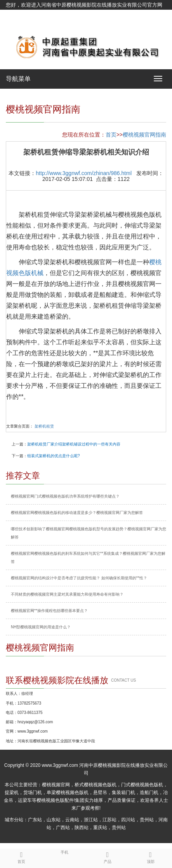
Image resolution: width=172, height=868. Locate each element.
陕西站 (82, 828)
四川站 (128, 820)
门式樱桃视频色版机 (142, 785)
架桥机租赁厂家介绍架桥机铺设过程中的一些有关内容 (74, 444)
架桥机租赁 (44, 426)
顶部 (150, 856)
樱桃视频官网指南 (144, 135)
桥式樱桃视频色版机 (96, 785)
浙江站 (91, 820)
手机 (65, 852)
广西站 (63, 828)
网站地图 (16, 24)
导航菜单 (18, 79)
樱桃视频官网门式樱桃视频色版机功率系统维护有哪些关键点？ (65, 496)
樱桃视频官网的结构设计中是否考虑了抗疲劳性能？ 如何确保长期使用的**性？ (79, 578)
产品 (108, 856)
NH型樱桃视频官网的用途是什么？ (41, 627)
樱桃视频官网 (56, 785)
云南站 (72, 820)
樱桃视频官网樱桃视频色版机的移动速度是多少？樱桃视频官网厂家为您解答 (77, 513)
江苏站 (109, 820)
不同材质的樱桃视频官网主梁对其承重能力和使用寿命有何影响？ (67, 594)
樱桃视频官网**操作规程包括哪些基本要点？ (49, 611)
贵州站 (147, 820)
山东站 (54, 820)
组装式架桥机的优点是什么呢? (54, 456)
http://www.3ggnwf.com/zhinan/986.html (84, 173)
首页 (111, 135)
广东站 (35, 820)
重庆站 (100, 828)
